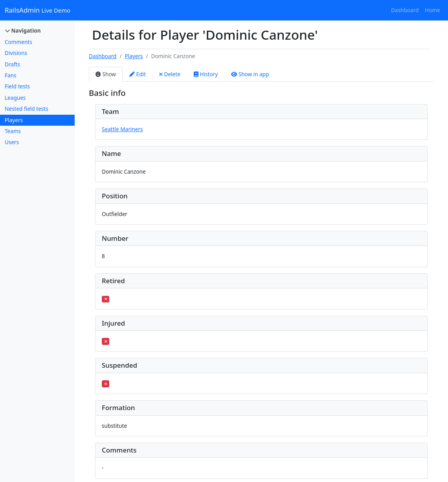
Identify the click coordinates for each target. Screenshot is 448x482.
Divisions (16, 53)
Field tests (17, 86)
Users (12, 142)
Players (14, 120)
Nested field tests (27, 109)
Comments (18, 42)
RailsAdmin (38, 10)
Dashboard (405, 10)
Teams (13, 131)
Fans (11, 75)
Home (432, 10)
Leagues (15, 98)
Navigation (23, 30)
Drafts (12, 64)
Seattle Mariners (122, 129)
